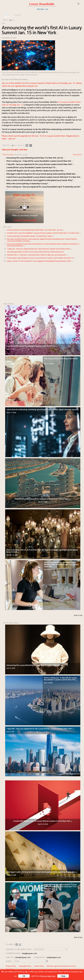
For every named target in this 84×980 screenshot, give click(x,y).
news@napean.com (23, 958)
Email (7, 20)
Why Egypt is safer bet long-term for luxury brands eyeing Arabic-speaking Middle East (42, 174)
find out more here (48, 976)
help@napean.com (29, 954)
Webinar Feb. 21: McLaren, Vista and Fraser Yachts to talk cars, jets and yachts (38, 255)
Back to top (78, 616)
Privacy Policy (11, 966)
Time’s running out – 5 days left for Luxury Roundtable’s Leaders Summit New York (40, 161)
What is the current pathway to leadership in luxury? (28, 184)
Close (63, 976)
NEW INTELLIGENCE (21, 155)
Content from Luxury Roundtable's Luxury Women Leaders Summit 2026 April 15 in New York (44, 233)
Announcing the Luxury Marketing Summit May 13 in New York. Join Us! (36, 158)
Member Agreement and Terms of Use (61, 966)
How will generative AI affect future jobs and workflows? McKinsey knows (35, 252)
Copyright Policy (25, 966)
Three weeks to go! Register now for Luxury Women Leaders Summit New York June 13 (41, 258)
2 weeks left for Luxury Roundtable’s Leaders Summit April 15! (32, 168)
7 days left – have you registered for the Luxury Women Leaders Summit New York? (40, 164)
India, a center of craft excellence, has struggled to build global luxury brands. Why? (41, 180)
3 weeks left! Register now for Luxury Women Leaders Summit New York (36, 171)
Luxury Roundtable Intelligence (16, 80)
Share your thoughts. (14, 150)
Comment (18, 15)
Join (47, 9)
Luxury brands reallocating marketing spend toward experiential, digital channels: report (43, 410)
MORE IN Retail (9, 304)
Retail (4, 23)
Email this (8, 145)
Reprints (22, 145)
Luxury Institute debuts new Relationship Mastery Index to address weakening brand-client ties (61, 565)
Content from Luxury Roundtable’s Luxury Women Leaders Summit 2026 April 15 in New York (44, 177)
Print (13, 20)
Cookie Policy (39, 966)
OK (24, 976)
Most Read (41, 9)
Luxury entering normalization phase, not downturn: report (31, 236)
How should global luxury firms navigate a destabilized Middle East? (43, 499)
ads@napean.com (54, 958)
